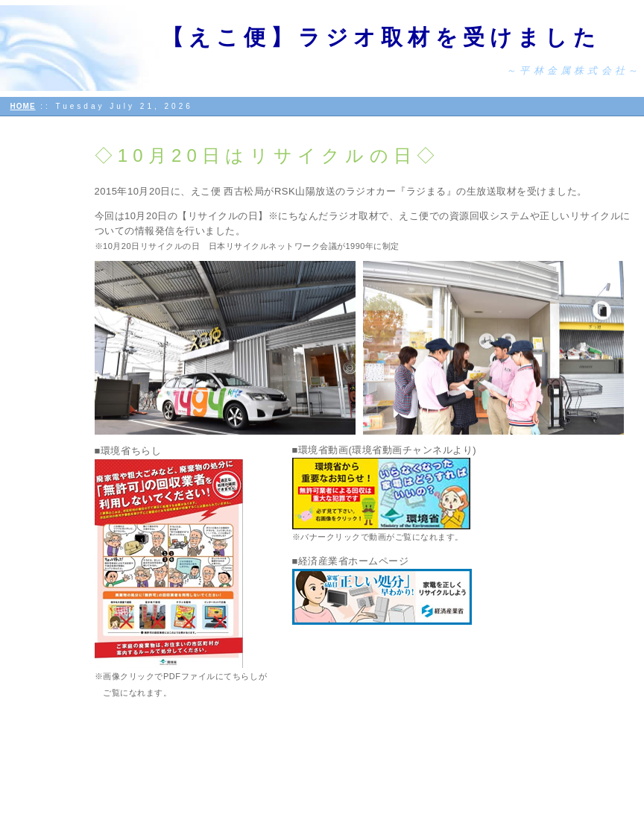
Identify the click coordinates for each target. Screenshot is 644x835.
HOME (23, 106)
